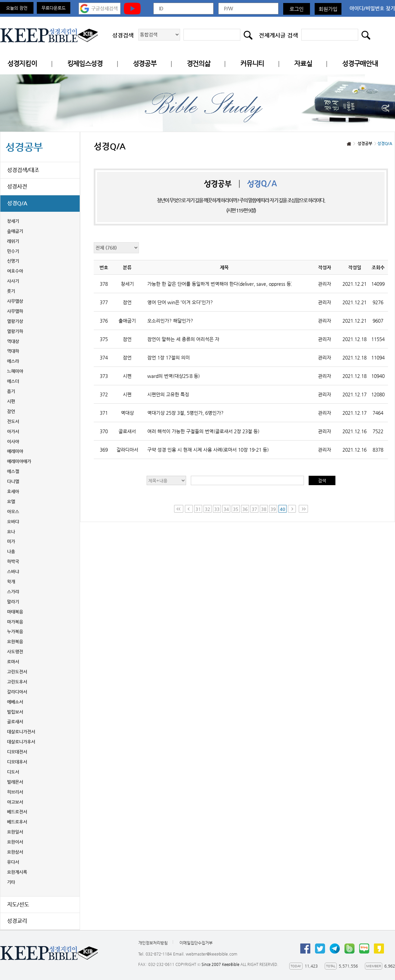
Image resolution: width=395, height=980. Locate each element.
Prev (189, 509)
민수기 (13, 251)
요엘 (11, 501)
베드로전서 (17, 812)
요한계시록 (17, 872)
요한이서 (15, 842)
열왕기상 (15, 321)
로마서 (13, 662)
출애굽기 (15, 231)
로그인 (297, 9)
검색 (322, 481)
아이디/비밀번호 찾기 (372, 8)
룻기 (11, 291)
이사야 (13, 441)
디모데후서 (17, 762)
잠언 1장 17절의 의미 (169, 357)
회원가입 (328, 9)
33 (217, 509)
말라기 (13, 602)
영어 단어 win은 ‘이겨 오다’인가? (180, 302)
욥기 (11, 391)
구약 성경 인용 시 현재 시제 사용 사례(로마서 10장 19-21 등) (208, 450)
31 (198, 509)
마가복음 (15, 622)
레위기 (13, 241)
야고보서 (15, 802)
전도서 (13, 421)
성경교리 (17, 921)
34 (226, 509)
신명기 (13, 261)
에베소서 (15, 702)
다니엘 (13, 481)
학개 (11, 581)
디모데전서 (17, 752)
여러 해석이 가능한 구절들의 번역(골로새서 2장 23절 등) (203, 431)
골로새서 (15, 722)
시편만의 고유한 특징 (168, 394)
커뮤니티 (252, 63)
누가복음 (15, 631)
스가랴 (13, 592)
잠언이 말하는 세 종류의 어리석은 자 (183, 339)
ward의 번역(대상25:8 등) (174, 376)
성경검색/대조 (23, 170)
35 (236, 509)
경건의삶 (199, 63)
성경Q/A (17, 203)
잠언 (11, 411)
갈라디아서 (17, 692)
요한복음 (15, 641)
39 (273, 509)
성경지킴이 (22, 63)
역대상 (13, 341)
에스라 (13, 361)
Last (303, 509)
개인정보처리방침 (153, 943)
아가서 (13, 431)
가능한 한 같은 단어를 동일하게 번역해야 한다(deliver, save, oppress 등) (219, 284)
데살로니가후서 (21, 742)
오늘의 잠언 (17, 8)
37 (254, 509)
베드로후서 (17, 822)
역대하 (13, 351)
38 (264, 509)
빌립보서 (15, 712)
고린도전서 (17, 672)
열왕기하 (15, 331)
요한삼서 (15, 852)
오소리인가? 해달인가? (170, 321)
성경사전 (17, 186)
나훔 (11, 551)
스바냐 (13, 571)
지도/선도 (18, 904)
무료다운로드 (54, 8)
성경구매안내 (360, 63)
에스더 (13, 381)
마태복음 (15, 612)
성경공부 (145, 63)
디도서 (13, 772)
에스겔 (13, 471)
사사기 (13, 281)
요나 (11, 532)
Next (293, 509)
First (179, 509)
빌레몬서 (15, 782)
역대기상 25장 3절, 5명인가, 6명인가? (185, 413)
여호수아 (15, 271)
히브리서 (15, 792)
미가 (11, 541)
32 (208, 509)
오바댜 (13, 521)
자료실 (303, 63)
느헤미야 (15, 371)
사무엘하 (15, 311)
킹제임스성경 (85, 63)
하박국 (13, 561)
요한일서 (15, 832)
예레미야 (15, 451)
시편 (11, 401)
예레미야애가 (19, 461)
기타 (11, 882)
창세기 (13, 221)
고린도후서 (17, 682)
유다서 (13, 862)
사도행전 (15, 651)
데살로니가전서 (21, 732)
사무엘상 (15, 301)
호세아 (13, 491)
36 (245, 509)
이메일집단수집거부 (196, 943)
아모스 (13, 511)
